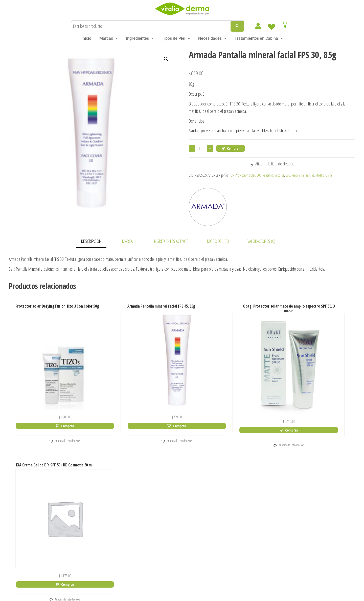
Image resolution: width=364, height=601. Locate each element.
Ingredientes (140, 38)
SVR (170, 540)
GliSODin (117, 533)
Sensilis (174, 518)
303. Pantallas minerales (300, 175)
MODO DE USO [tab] (218, 241)
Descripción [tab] (91, 241)
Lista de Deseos (67, 499)
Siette (172, 526)
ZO (169, 555)
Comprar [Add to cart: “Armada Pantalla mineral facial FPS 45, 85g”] (142, 400)
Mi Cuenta (61, 492)
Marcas (109, 38)
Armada (116, 482)
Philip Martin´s (180, 497)
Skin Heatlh (184, 555)
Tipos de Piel (176, 38)
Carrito (57, 484)
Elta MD (116, 518)
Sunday (173, 533)
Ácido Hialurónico (241, 477)
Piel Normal (235, 529)
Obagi (172, 482)
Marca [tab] (127, 241)
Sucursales (62, 535)
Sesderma (176, 511)
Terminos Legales (174, 595)
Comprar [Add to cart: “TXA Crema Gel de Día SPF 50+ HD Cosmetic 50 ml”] (315, 405)
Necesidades (212, 38)
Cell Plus (117, 489)
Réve (171, 489)
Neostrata (176, 468)
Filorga (115, 526)
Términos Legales (69, 521)
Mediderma (120, 555)
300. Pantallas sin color (270, 175)
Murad (115, 562)
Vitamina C (234, 485)
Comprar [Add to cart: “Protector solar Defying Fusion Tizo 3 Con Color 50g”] (55, 405)
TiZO (171, 548)
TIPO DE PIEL (230, 521)
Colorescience (122, 497)
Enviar (281, 526)
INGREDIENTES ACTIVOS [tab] (171, 241)
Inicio (86, 38)
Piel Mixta (234, 551)
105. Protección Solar (242, 175)
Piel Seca (233, 543)
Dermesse (119, 504)
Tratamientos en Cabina (259, 38)
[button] (109, 38)
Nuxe (171, 475)
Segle (172, 504)
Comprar (233, 148)
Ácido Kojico (236, 507)
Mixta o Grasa (324, 175)
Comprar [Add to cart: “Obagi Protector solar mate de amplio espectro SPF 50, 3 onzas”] (228, 405)
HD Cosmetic (121, 540)
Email (277, 504)
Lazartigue (119, 548)
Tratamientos (64, 543)
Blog (55, 528)
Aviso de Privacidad (208, 595)
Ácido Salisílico (238, 499)
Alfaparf (116, 468)
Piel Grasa (234, 536)
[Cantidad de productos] (201, 148)
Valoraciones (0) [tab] (261, 241)
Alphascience (122, 475)
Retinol (230, 492)
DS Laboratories (124, 511)
